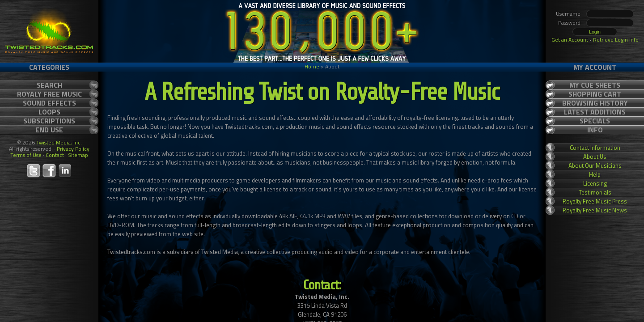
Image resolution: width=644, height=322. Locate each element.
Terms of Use (26, 155)
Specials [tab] (595, 121)
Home (312, 66)
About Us (595, 157)
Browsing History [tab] (595, 103)
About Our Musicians (595, 165)
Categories (49, 67)
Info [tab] (595, 130)
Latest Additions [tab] (595, 112)
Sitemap (78, 155)
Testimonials (595, 192)
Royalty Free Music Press (595, 201)
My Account (595, 67)
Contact (55, 155)
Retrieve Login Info (616, 40)
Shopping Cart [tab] (595, 94)
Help (595, 174)
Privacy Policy (73, 149)
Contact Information (595, 148)
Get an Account (570, 40)
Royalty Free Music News (595, 210)
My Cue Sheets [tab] (595, 85)
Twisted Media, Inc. (59, 142)
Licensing (595, 183)
